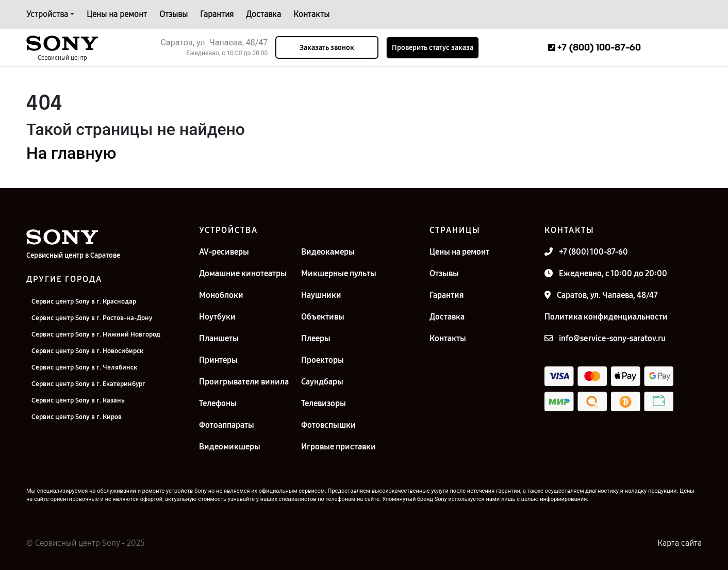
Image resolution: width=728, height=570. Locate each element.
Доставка (263, 14)
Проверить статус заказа (433, 48)
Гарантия (217, 14)
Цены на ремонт (117, 14)
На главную (71, 153)
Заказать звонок (327, 48)
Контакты (311, 14)
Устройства (47, 14)
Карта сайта (680, 543)
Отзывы (173, 14)
